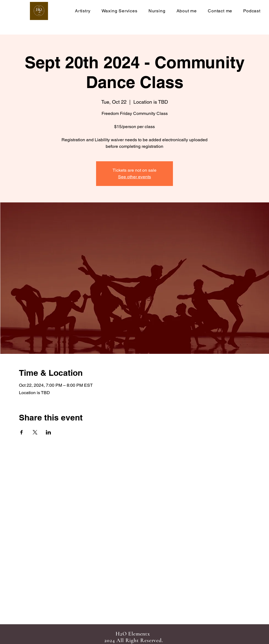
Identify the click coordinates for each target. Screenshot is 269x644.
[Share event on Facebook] (22, 432)
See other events (134, 177)
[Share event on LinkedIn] (48, 432)
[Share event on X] (35, 432)
